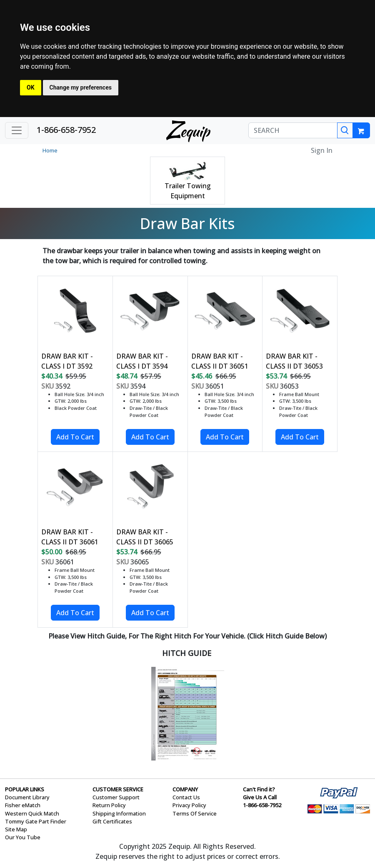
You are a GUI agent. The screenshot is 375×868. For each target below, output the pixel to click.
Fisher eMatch (23, 805)
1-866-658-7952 (66, 130)
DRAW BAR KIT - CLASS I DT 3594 (142, 361)
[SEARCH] (293, 130)
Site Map (16, 829)
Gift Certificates (112, 821)
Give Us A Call (260, 797)
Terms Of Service (195, 813)
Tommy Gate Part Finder (36, 821)
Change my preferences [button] (81, 87)
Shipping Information (119, 813)
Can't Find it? (259, 789)
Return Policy (109, 805)
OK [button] (31, 87)
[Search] (345, 130)
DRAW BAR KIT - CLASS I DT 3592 (67, 361)
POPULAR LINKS (25, 789)
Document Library (27, 797)
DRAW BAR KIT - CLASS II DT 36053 (294, 361)
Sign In (322, 150)
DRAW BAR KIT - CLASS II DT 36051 (220, 361)
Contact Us (186, 797)
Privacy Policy (189, 805)
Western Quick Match (32, 813)
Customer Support (116, 797)
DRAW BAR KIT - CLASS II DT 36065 (145, 537)
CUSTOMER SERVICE (118, 789)
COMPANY (185, 789)
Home (50, 150)
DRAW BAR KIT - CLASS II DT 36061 (70, 537)
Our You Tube (23, 837)
